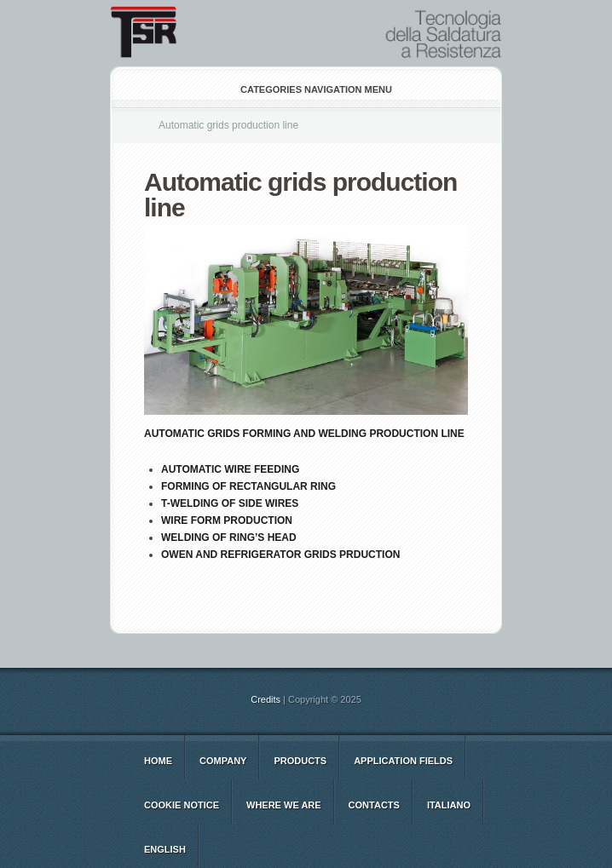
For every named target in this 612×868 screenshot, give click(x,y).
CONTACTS (374, 805)
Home (158, 761)
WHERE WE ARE (284, 805)
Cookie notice (182, 805)
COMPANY (223, 761)
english (165, 849)
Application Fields (403, 761)
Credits (266, 699)
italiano (449, 805)
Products (300, 761)
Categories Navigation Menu (305, 89)
